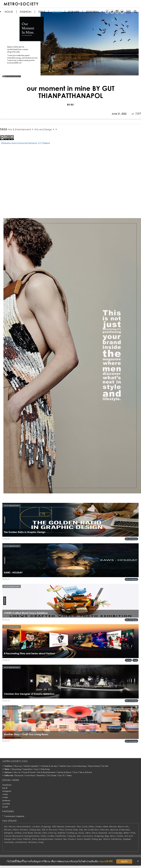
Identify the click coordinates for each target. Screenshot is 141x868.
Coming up (72, 833)
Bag (107, 836)
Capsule (71, 836)
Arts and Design (43, 129)
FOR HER (74, 12)
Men (79, 836)
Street (16, 830)
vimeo (5, 794)
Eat (6, 827)
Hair (81, 830)
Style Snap (45, 769)
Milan (106, 827)
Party (61, 830)
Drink (34, 839)
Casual (8, 836)
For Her (105, 766)
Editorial (93, 12)
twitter (5, 797)
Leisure (57, 12)
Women (24, 830)
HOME (9, 12)
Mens (88, 833)
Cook (84, 827)
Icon (36, 769)
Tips (65, 839)
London (36, 827)
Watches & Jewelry (49, 766)
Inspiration (28, 769)
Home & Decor (64, 772)
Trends (120, 836)
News (113, 836)
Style (42, 12)
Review (113, 827)
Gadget (127, 839)
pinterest (6, 801)
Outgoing (46, 827)
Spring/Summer (32, 836)
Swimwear (70, 827)
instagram (7, 791)
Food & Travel (29, 772)
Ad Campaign (115, 833)
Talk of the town (50, 830)
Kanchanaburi (24, 827)
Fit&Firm (27, 839)
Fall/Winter (60, 836)
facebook (7, 785)
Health (87, 839)
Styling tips (97, 839)
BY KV (70, 105)
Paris (45, 833)
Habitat (61, 833)
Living (40, 842)
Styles (43, 836)
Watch (106, 839)
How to (17, 772)
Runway (18, 766)
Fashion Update (31, 766)
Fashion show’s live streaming (73, 766)
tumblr (5, 807)
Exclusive (19, 775)
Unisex (98, 827)
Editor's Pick (129, 833)
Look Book (28, 833)
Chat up (52, 833)
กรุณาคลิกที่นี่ (106, 861)
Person (12, 827)
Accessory (87, 836)
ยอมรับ (124, 861)
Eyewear (103, 833)
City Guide (51, 775)
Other (91, 827)
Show (94, 833)
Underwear (124, 830)
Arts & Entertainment (19, 129)
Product (72, 839)
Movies (128, 660)
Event (80, 839)
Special (114, 830)
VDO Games (58, 827)
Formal (68, 830)
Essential (41, 775)
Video (69, 775)
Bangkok (8, 833)
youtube (6, 804)
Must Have (30, 775)
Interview (104, 830)
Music (135, 660)
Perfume (32, 842)
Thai (79, 827)
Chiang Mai (35, 830)
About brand (94, 766)
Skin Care (17, 839)
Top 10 (61, 775)
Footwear (9, 842)
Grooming (16, 769)
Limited (18, 833)
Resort (121, 827)
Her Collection (91, 830)
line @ (5, 788)
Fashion (26, 12)
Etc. (127, 827)
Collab (51, 836)
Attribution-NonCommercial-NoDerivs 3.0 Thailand (25, 143)
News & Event (86, 772)
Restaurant (18, 836)
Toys (75, 772)
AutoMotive (21, 842)
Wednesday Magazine (14, 816)
